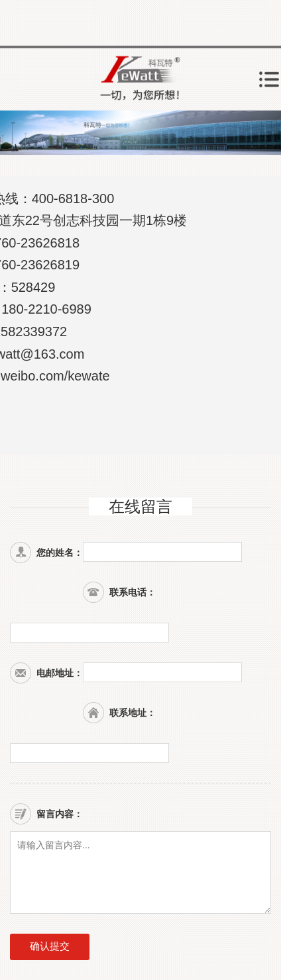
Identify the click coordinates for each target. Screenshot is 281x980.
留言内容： (60, 814)
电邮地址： (60, 673)
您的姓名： (60, 553)
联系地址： (133, 713)
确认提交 (50, 946)
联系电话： (133, 592)
